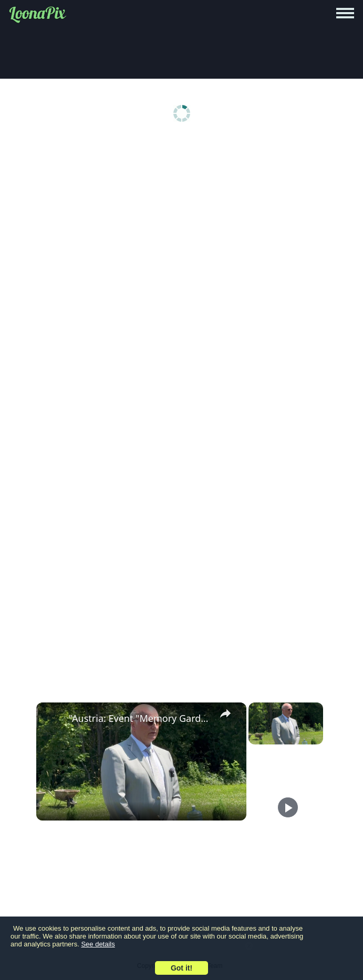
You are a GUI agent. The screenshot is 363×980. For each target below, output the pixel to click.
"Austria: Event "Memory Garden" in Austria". (140, 718)
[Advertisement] (181, 221)
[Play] (288, 807)
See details (98, 944)
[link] (53, 719)
